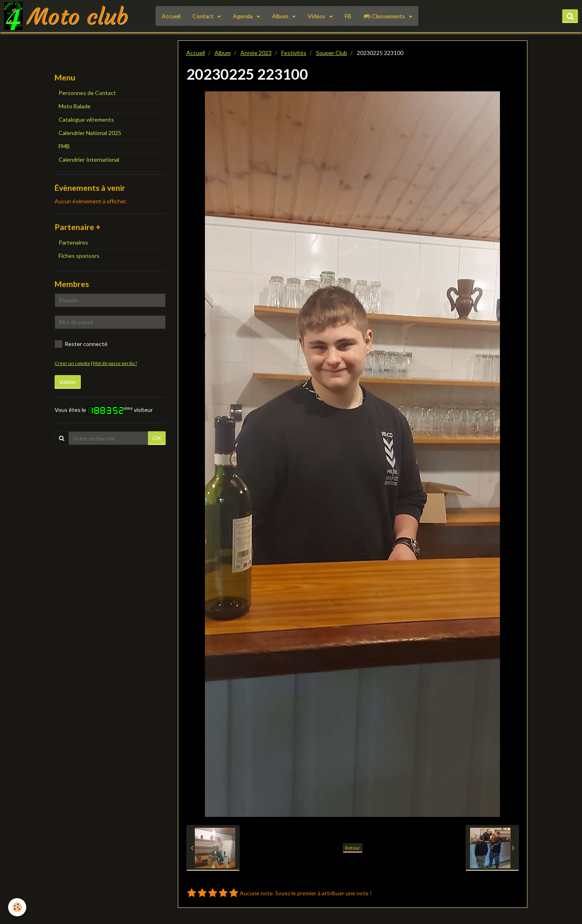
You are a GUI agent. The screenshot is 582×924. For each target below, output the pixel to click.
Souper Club (332, 53)
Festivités (294, 53)
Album (281, 16)
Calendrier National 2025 (90, 133)
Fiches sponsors (79, 256)
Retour (353, 848)
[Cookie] (17, 907)
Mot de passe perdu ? (115, 363)
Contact (203, 16)
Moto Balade (75, 106)
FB (348, 16)
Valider (68, 382)
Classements (385, 16)
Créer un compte (72, 363)
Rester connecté (81, 344)
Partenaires (73, 242)
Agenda (243, 16)
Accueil (171, 16)
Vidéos (317, 16)
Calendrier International (89, 159)
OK (157, 438)
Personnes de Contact (87, 93)
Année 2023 (256, 53)
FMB (64, 146)
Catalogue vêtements (86, 119)
